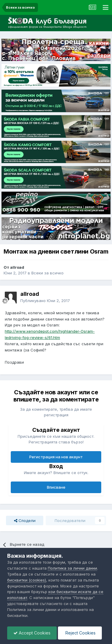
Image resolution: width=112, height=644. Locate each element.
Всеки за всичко (47, 273)
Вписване (56, 487)
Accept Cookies (32, 633)
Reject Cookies (80, 633)
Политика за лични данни (72, 568)
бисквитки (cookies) (27, 580)
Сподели (25, 520)
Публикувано (45, 301)
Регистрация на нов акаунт (56, 457)
